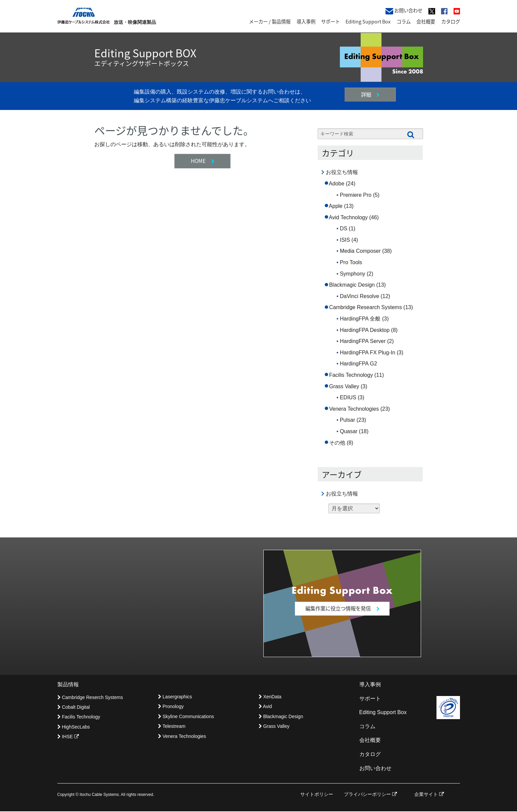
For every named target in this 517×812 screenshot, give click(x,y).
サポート (330, 21)
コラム (404, 21)
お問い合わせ (404, 11)
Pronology (171, 707)
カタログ (451, 21)
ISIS (345, 240)
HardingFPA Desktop (365, 330)
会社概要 (426, 21)
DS (344, 228)
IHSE (68, 737)
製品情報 (68, 685)
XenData (270, 697)
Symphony (353, 274)
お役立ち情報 (342, 172)
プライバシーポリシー (370, 795)
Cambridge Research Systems (366, 307)
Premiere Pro (356, 195)
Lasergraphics (175, 697)
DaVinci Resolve (359, 296)
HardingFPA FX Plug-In (368, 353)
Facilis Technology (351, 375)
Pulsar (347, 420)
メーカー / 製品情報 (270, 21)
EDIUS (348, 397)
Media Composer (360, 251)
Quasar (349, 431)
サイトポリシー (317, 795)
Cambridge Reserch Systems (90, 698)
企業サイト (429, 795)
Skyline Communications (186, 717)
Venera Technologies (354, 409)
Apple (336, 206)
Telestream (172, 727)
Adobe (337, 184)
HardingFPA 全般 (360, 319)
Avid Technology (348, 217)
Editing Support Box (368, 21)
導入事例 (306, 21)
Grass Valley (344, 386)
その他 (337, 443)
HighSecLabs (74, 727)
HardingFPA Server (363, 341)
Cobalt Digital (74, 707)
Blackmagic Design (352, 285)
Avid (265, 707)
